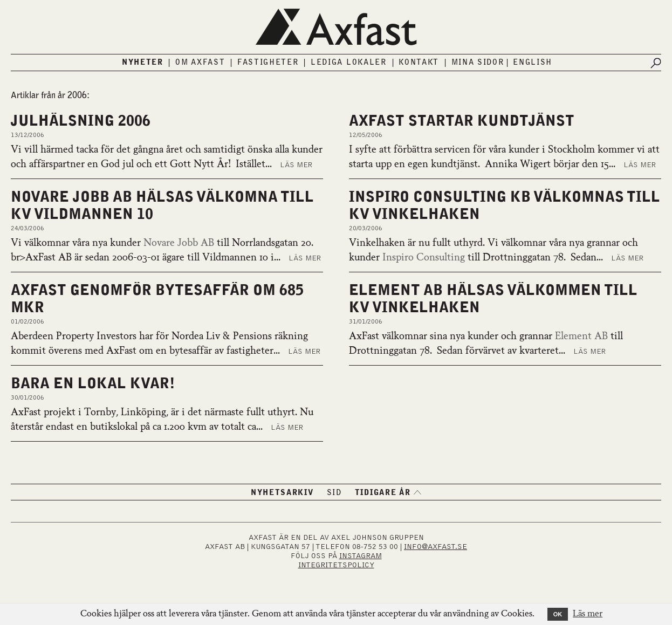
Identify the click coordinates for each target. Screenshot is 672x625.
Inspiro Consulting (424, 258)
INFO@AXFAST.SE (436, 547)
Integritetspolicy (336, 565)
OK (558, 614)
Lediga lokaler (349, 63)
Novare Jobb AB (179, 243)
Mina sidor (478, 63)
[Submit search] (656, 63)
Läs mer (296, 165)
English (533, 63)
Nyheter (143, 63)
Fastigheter (268, 63)
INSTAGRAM (361, 556)
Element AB (581, 336)
